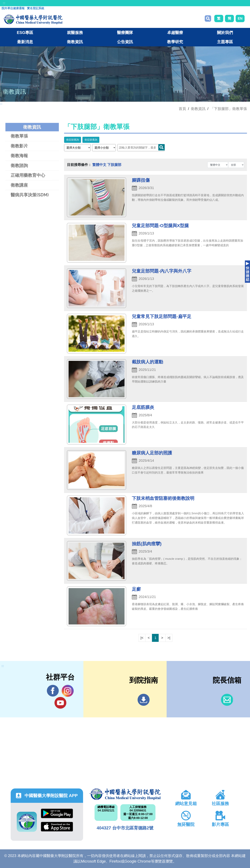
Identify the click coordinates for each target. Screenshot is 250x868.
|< (142, 638)
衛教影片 (19, 146)
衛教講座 (19, 185)
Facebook (53, 691)
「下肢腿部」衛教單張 (229, 109)
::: (4, 3)
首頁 (182, 109)
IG (68, 691)
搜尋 (208, 18)
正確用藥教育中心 (28, 175)
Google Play (57, 813)
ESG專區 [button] (25, 33)
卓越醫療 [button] (175, 33)
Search (162, 147)
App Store (57, 827)
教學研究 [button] (175, 42)
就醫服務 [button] (75, 33)
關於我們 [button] (225, 33)
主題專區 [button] (225, 42)
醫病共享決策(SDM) (30, 195)
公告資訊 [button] (125, 42)
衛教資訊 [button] (75, 42)
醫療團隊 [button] (125, 33)
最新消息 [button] (25, 42)
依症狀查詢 (73, 140)
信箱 (227, 700)
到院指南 (144, 700)
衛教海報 (19, 156)
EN (240, 18)
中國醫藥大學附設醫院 (125, 794)
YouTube (60, 703)
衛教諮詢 (19, 166)
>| (169, 638)
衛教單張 (19, 136)
